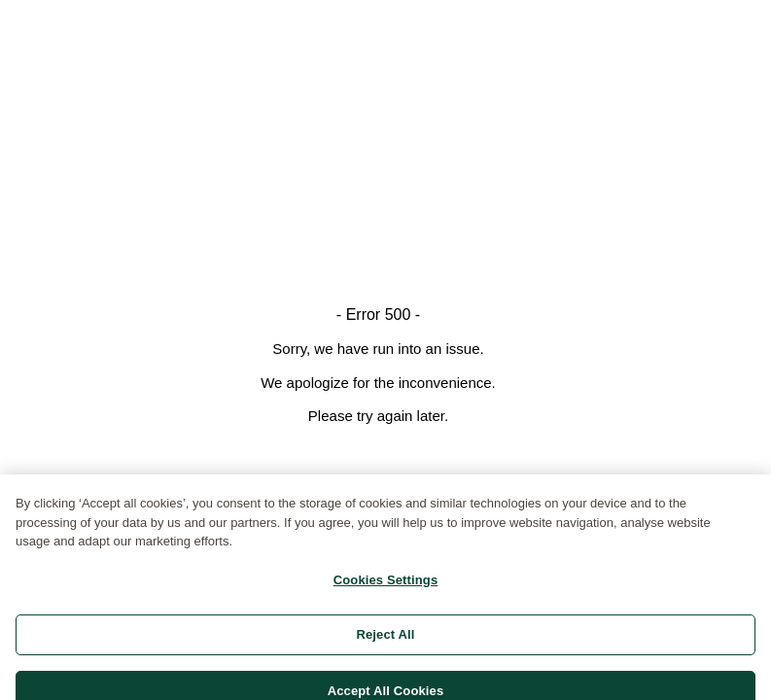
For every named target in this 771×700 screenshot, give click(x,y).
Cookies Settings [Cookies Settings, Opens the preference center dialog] (386, 587)
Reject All (385, 642)
